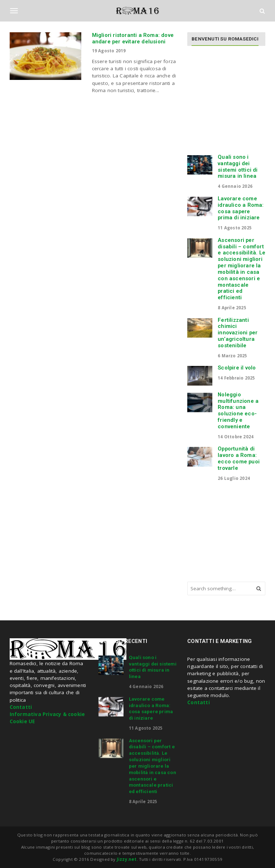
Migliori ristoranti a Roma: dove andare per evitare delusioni (133, 38)
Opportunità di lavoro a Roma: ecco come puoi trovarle (239, 458)
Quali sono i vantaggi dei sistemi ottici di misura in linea (238, 166)
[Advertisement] (231, 103)
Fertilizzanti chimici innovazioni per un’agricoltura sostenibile (238, 333)
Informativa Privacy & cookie (47, 714)
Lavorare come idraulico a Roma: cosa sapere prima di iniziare (241, 208)
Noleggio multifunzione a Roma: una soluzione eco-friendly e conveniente (238, 411)
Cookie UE (22, 721)
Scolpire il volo (237, 368)
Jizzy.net (127, 859)
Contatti (21, 707)
